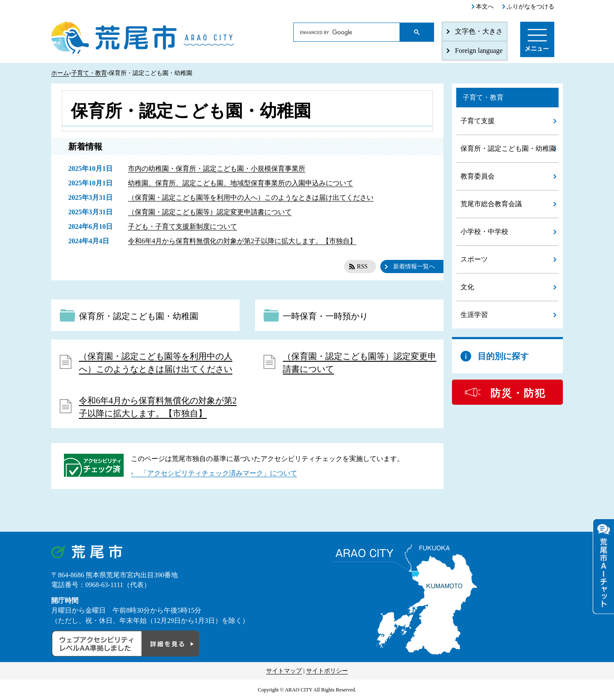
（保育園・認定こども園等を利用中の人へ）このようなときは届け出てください (251, 197)
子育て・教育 (89, 73)
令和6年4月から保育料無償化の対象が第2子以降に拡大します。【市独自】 (242, 241)
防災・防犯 (518, 393)
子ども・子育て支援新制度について (182, 226)
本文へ (485, 7)
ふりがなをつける (530, 7)
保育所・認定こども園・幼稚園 (139, 316)
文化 (467, 287)
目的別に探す (503, 356)
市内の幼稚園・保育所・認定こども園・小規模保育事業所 (217, 169)
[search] (347, 32)
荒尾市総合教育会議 (491, 204)
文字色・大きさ (479, 31)
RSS (362, 266)
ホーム (60, 73)
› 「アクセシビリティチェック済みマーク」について (214, 473)
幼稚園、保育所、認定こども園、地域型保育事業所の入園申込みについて (240, 183)
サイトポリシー (327, 671)
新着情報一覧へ (414, 266)
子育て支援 (478, 121)
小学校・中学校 (484, 232)
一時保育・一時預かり (325, 316)
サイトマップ (284, 671)
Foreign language (479, 50)
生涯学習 (474, 315)
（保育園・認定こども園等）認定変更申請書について (210, 212)
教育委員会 (478, 176)
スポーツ (474, 259)
